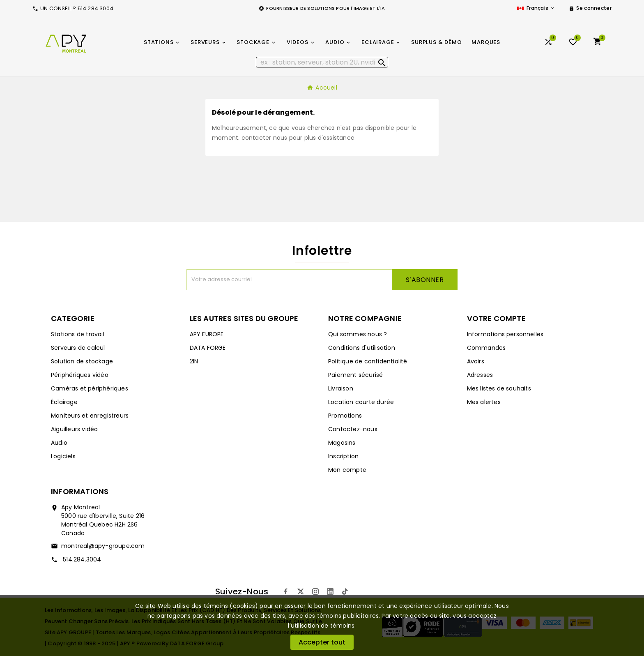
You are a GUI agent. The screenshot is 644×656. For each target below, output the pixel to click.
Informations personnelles (505, 334)
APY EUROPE (207, 334)
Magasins (342, 443)
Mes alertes (484, 402)
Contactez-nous (353, 429)
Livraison (341, 388)
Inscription (343, 456)
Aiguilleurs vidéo (74, 429)
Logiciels (63, 456)
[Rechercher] (322, 62)
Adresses (480, 375)
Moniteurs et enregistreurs (90, 416)
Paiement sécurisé (355, 375)
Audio (59, 443)
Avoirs (476, 361)
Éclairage (64, 402)
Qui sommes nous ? (358, 334)
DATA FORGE (208, 348)
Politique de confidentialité (368, 361)
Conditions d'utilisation (362, 348)
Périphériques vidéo (80, 375)
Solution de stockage (82, 361)
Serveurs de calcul (78, 348)
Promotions (345, 416)
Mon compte (347, 470)
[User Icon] (590, 8)
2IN (194, 361)
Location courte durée (361, 402)
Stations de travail (78, 334)
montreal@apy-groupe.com (103, 546)
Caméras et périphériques (90, 388)
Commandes (486, 348)
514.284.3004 (81, 559)
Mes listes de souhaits (499, 388)
